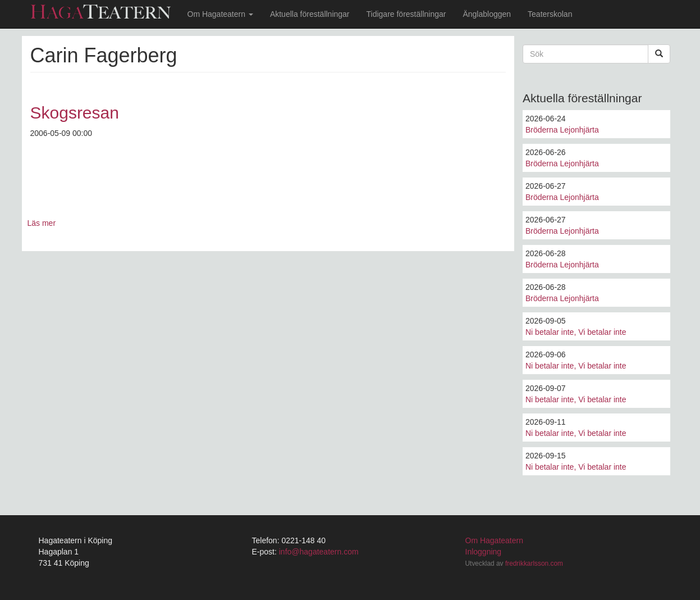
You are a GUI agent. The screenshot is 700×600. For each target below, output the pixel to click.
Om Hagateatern (220, 14)
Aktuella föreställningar (310, 14)
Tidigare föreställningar (406, 14)
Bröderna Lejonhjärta (562, 130)
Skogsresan (75, 113)
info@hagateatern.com (319, 552)
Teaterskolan (550, 14)
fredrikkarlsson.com (534, 563)
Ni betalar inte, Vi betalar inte (576, 332)
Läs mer (42, 223)
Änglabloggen (487, 14)
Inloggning (484, 552)
